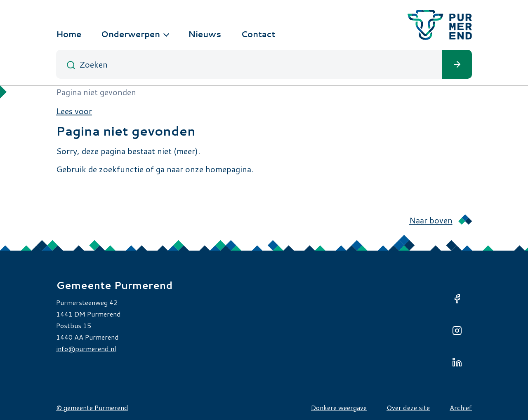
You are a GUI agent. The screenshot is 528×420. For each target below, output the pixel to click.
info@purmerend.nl (86, 348)
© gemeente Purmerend (92, 407)
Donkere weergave (339, 407)
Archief (461, 407)
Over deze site (408, 407)
